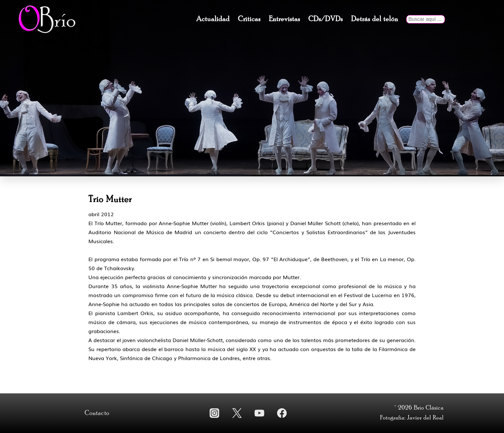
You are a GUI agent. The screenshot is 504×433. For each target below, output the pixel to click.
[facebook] (282, 413)
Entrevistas (284, 19)
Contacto (97, 413)
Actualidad (213, 19)
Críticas (249, 19)
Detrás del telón (374, 19)
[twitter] (237, 413)
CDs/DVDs (325, 19)
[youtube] (259, 413)
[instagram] (214, 413)
